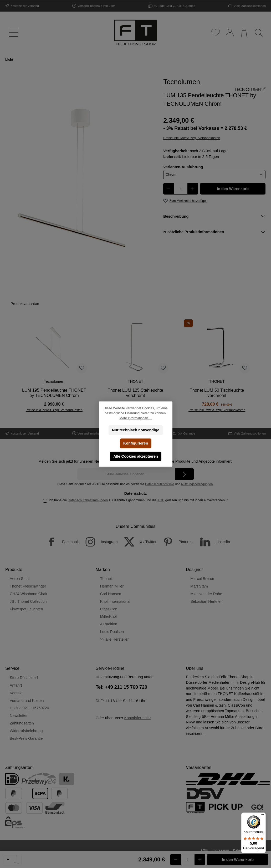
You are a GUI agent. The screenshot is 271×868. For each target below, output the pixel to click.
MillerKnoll (109, 616)
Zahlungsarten (22, 723)
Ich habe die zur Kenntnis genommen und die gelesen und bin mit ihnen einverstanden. (138, 500)
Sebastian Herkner (206, 601)
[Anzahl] (181, 189)
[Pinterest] (175, 542)
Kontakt (16, 693)
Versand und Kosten (27, 701)
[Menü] (12, 32)
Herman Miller (112, 586)
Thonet (106, 579)
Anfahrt (16, 685)
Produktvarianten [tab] (25, 304)
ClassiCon (109, 609)
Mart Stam (199, 586)
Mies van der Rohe (206, 594)
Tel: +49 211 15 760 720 (121, 687)
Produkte (14, 569)
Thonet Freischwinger (28, 586)
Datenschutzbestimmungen (88, 500)
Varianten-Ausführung (183, 167)
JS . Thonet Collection (28, 601)
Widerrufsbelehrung (26, 731)
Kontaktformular (137, 718)
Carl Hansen (111, 594)
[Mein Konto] (230, 32)
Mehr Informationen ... (135, 418)
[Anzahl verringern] (169, 189)
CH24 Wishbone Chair (29, 594)
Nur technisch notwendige (136, 430)
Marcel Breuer (202, 579)
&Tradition (109, 624)
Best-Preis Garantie (26, 738)
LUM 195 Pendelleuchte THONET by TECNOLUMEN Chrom (54, 393)
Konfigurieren (135, 443)
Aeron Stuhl (20, 579)
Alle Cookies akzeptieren (136, 456)
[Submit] (185, 474)
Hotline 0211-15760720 (29, 708)
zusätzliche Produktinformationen (194, 232)
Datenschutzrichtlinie (160, 484)
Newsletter (19, 716)
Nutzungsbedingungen (197, 484)
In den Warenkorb (233, 189)
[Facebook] (60, 542)
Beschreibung (176, 216)
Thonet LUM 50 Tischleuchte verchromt (217, 393)
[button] (12, 860)
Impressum (220, 850)
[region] (79, 178)
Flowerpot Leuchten (26, 609)
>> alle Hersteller (114, 639)
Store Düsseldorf (24, 678)
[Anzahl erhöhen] (193, 189)
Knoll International (115, 601)
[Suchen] (259, 32)
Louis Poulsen (112, 632)
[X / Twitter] (138, 542)
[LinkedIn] (212, 542)
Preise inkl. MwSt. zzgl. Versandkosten (192, 138)
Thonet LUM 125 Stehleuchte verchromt (135, 393)
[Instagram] (99, 542)
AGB (161, 500)
